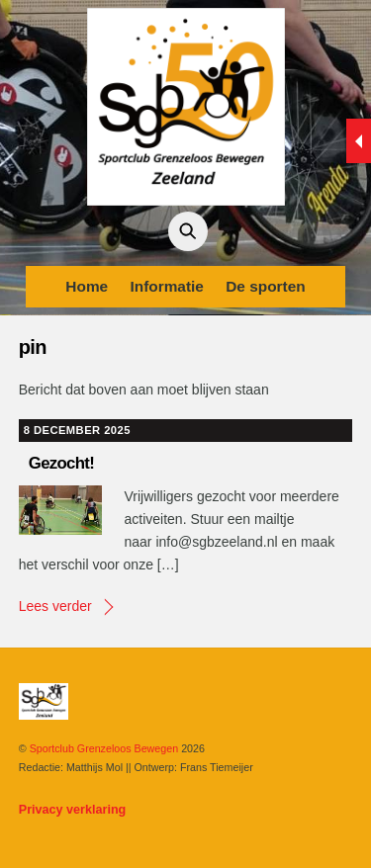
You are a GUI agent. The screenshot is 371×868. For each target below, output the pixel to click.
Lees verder (55, 606)
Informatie (166, 286)
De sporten (265, 286)
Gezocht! (61, 463)
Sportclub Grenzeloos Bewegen (104, 748)
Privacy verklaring (73, 810)
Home (87, 286)
